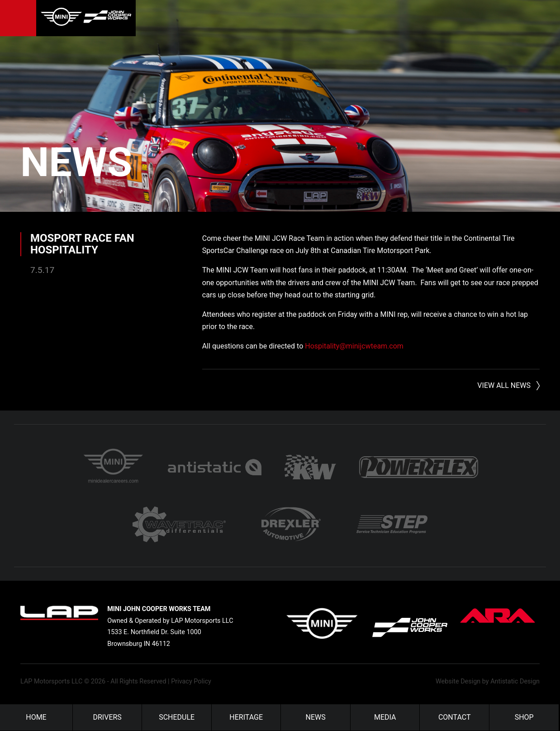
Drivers (107, 717)
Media (385, 717)
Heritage (246, 717)
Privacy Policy (191, 681)
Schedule (177, 717)
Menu (18, 18)
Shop (524, 717)
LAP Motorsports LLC (51, 681)
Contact (455, 717)
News (76, 162)
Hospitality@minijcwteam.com (354, 346)
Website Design (458, 681)
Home (36, 717)
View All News (504, 385)
